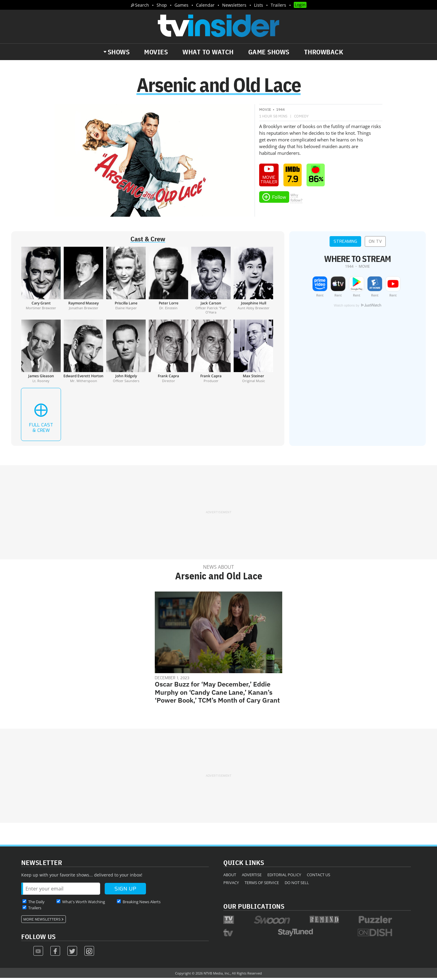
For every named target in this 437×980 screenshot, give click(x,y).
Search (142, 5)
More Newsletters (42, 921)
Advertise (252, 877)
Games (181, 5)
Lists (259, 5)
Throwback (324, 52)
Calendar (205, 5)
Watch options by (357, 307)
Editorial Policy (284, 877)
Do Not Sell (297, 885)
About (230, 877)
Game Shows (269, 52)
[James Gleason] (41, 353)
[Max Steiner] (253, 353)
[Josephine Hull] (253, 283)
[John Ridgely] (126, 353)
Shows (119, 52)
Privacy (231, 885)
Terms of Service (262, 885)
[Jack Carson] (211, 283)
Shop (162, 5)
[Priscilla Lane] (126, 283)
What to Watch (208, 52)
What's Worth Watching (84, 904)
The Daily (36, 904)
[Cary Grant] (41, 283)
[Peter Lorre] (168, 283)
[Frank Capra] (168, 353)
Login (300, 5)
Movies (156, 52)
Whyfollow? (296, 200)
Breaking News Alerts (142, 904)
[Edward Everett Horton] (83, 353)
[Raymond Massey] (83, 283)
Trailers (278, 5)
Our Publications (254, 908)
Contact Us (318, 877)
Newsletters (234, 5)
